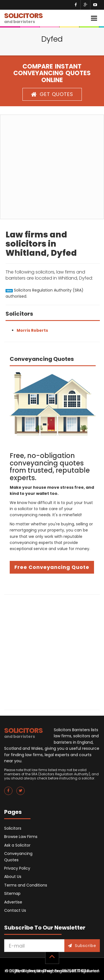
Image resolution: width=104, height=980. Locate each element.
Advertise (13, 902)
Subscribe (82, 946)
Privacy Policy (17, 868)
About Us (13, 877)
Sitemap (12, 893)
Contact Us (15, 910)
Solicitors (13, 828)
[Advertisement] (52, 167)
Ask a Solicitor (17, 845)
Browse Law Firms (21, 837)
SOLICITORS (23, 18)
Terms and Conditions (26, 885)
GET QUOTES (52, 94)
